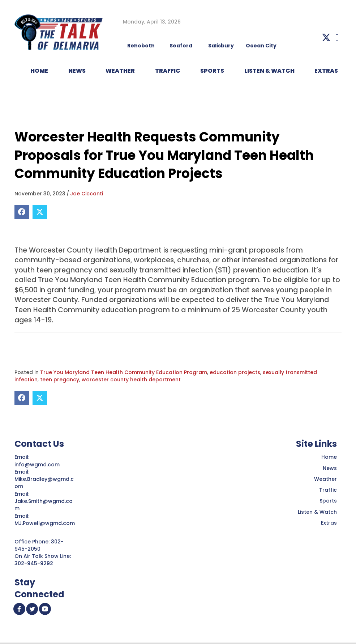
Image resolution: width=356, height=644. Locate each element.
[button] (326, 37)
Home (329, 457)
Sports (212, 71)
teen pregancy (60, 380)
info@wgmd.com (38, 465)
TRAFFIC (168, 71)
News (330, 468)
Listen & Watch (317, 512)
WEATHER (120, 71)
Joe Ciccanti (87, 194)
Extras (329, 523)
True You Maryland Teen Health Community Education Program (124, 372)
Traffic (328, 490)
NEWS (77, 71)
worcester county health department (131, 380)
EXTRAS (326, 71)
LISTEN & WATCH (269, 71)
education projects (235, 372)
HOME (39, 71)
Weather (325, 479)
